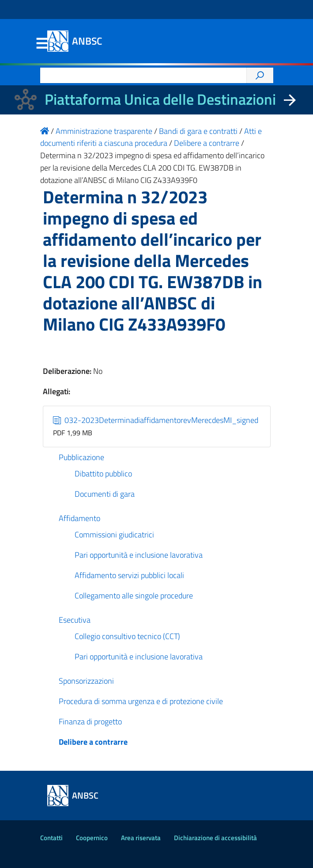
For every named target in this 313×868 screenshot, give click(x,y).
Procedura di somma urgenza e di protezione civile (141, 701)
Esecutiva (75, 620)
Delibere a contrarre (93, 742)
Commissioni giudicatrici (114, 535)
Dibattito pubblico (103, 474)
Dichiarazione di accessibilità (215, 838)
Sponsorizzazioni (86, 681)
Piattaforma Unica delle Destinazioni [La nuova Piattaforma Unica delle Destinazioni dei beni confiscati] (160, 99)
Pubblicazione (81, 457)
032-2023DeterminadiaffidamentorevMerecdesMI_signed (156, 420)
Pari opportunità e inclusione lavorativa (139, 555)
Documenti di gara (105, 494)
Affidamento (79, 518)
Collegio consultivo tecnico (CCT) (127, 636)
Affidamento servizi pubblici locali (129, 575)
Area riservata (141, 838)
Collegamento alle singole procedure (134, 596)
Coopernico (92, 838)
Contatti (51, 838)
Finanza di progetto (90, 721)
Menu (42, 44)
